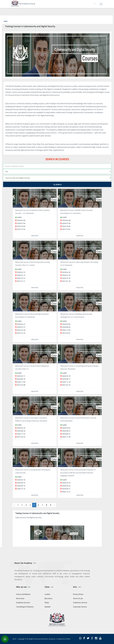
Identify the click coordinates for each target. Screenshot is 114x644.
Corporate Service (80, 607)
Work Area (20, 598)
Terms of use (78, 598)
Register (35, 236)
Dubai (47, 603)
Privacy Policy (78, 594)
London (47, 594)
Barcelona (49, 598)
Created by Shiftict (64, 639)
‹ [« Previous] (14, 505)
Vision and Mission (23, 594)
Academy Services (23, 603)
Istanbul (48, 607)
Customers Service (80, 603)
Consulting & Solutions (25, 607)
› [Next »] (54, 505)
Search (58, 185)
